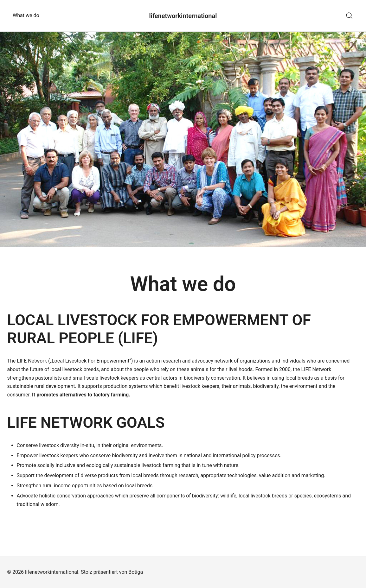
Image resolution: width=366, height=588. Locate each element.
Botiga (136, 572)
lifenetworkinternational (183, 16)
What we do (26, 15)
